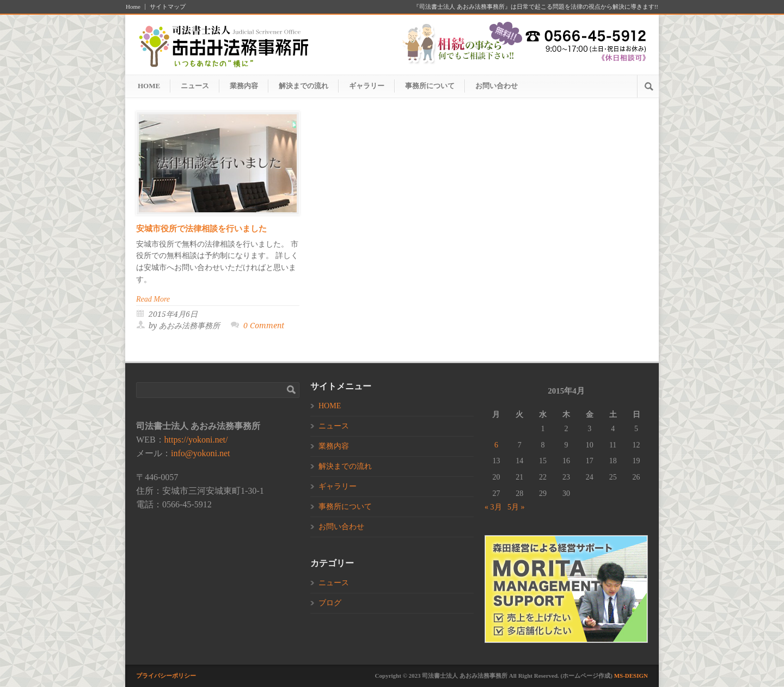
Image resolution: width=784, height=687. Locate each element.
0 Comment (264, 326)
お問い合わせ (497, 86)
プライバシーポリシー (166, 676)
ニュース (195, 86)
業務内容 (244, 86)
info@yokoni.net (201, 453)
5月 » (516, 507)
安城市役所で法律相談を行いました (201, 229)
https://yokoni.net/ (196, 440)
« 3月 (493, 507)
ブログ (330, 603)
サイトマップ (168, 7)
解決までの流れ (304, 86)
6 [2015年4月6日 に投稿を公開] (496, 445)
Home (133, 7)
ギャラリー (367, 86)
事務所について (430, 86)
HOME (149, 86)
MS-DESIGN (631, 676)
